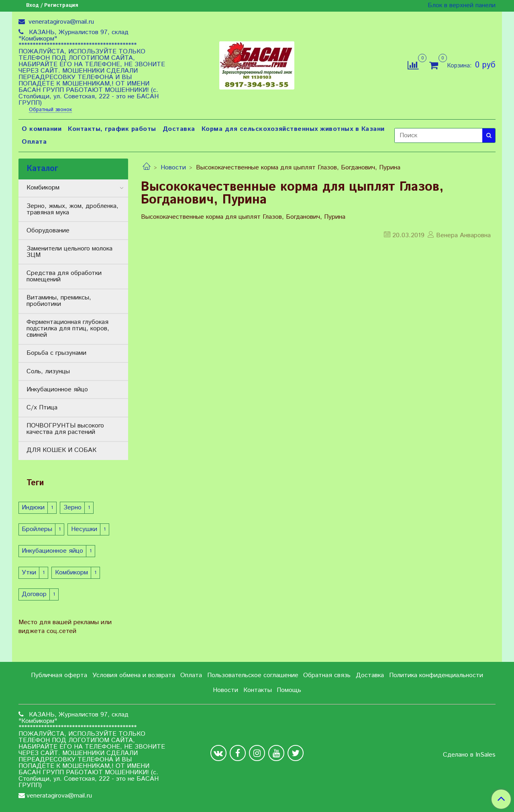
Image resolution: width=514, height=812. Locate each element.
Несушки (84, 529)
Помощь (289, 690)
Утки (29, 573)
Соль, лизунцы (48, 371)
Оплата (34, 142)
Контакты (258, 690)
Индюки (33, 508)
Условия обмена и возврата (134, 675)
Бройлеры (37, 529)
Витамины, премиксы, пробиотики (59, 301)
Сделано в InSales (469, 755)
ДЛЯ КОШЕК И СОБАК (61, 450)
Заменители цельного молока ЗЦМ (69, 252)
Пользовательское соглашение (253, 675)
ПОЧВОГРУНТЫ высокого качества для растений (65, 429)
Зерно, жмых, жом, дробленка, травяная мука (72, 209)
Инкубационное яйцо (57, 390)
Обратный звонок (50, 110)
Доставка (179, 129)
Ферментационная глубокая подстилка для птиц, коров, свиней (68, 329)
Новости (173, 168)
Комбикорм (43, 188)
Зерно (72, 508)
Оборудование (48, 231)
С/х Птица (42, 408)
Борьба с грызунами (56, 353)
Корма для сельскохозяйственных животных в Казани (293, 129)
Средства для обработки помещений (64, 276)
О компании (42, 129)
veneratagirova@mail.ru (60, 22)
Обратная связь (327, 675)
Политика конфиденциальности (436, 675)
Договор (34, 594)
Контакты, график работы (112, 129)
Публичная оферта (59, 675)
